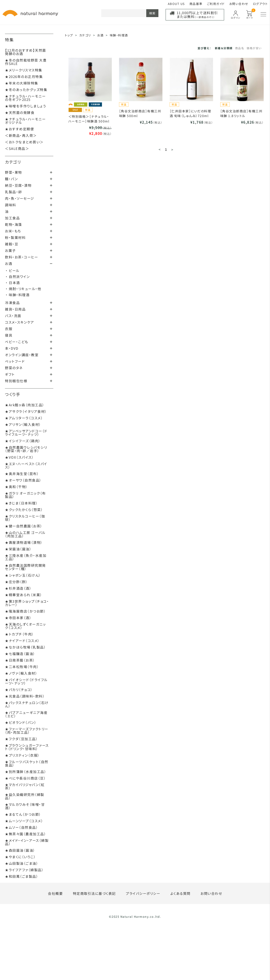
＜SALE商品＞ (17, 148)
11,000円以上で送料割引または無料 (197, 15)
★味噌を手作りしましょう (25, 106)
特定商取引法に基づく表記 (94, 893)
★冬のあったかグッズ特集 (26, 90)
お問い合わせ (239, 4)
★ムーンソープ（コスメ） (24, 821)
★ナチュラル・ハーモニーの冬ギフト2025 (25, 98)
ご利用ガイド (216, 4)
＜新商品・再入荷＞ (21, 135)
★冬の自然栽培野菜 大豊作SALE (26, 62)
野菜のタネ (14, 368)
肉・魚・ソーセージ (20, 198)
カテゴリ (13, 162)
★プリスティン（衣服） (22, 755)
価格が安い (254, 48)
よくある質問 (180, 893)
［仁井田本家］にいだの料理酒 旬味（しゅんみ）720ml (190, 113)
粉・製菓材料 (15, 237)
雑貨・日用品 (15, 309)
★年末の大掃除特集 (22, 83)
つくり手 (13, 394)
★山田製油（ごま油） (22, 863)
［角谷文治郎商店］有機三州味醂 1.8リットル (241, 113)
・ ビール (13, 270)
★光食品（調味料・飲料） (25, 696)
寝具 (9, 335)
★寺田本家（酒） (18, 618)
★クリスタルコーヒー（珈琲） (25, 518)
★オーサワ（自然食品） (23, 480)
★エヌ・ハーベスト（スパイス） (26, 465)
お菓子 (10, 250)
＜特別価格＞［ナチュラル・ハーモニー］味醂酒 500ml (89, 119)
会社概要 (55, 893)
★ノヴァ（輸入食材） (21, 673)
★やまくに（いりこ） (20, 857)
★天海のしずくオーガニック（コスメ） (25, 626)
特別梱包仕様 (16, 381)
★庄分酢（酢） (16, 582)
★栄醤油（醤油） (18, 549)
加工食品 (12, 218)
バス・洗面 (13, 316)
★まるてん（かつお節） (23, 814)
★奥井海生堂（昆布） (22, 474)
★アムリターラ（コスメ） (24, 418)
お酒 (9, 263)
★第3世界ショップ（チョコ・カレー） (27, 603)
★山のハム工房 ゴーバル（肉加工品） (25, 534)
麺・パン (11, 179)
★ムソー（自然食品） (21, 827)
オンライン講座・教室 (22, 355)
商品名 (240, 48)
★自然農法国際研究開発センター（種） (25, 567)
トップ (69, 35)
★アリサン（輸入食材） (23, 424)
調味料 (11, 205)
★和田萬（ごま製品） (22, 876)
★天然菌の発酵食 (20, 112)
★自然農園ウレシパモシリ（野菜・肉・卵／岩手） (26, 449)
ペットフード (15, 361)
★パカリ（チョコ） (19, 690)
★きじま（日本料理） (21, 503)
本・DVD (12, 348)
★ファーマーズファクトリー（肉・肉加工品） (27, 731)
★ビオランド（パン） (21, 722)
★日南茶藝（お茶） (20, 660)
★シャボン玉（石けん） (23, 575)
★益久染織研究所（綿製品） (25, 796)
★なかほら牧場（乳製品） (25, 647)
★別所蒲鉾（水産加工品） (26, 772)
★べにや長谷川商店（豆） (25, 778)
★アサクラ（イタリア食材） (26, 411)
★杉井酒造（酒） (18, 588)
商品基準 (196, 4)
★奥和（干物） (16, 487)
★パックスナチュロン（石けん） (27, 704)
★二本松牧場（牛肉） (22, 667)
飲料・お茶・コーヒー (21, 257)
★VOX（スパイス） (19, 457)
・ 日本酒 (13, 283)
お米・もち (13, 231)
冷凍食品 (12, 303)
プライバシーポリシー (143, 893)
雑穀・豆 (12, 244)
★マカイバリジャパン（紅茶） (25, 786)
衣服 (9, 329)
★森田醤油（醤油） (20, 850)
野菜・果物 (13, 172)
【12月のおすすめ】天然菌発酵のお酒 (26, 52)
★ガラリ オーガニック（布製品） (25, 495)
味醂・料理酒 (119, 35)
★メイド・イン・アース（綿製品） (27, 842)
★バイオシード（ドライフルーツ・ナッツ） (26, 681)
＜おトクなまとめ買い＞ (24, 142)
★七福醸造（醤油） (20, 654)
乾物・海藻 (13, 224)
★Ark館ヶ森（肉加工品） (25, 405)
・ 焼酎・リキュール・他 (23, 289)
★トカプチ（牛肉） (19, 634)
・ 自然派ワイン (18, 277)
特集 (9, 40)
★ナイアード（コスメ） (22, 641)
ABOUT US (176, 4)
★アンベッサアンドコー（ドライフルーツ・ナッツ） (26, 433)
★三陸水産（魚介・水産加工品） (26, 557)
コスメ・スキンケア (20, 322)
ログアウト (260, 4)
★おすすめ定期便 (19, 129)
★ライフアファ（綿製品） (24, 870)
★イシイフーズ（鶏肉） (23, 441)
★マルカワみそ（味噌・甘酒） (25, 806)
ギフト (10, 374)
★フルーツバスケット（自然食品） (27, 763)
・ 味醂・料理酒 (18, 295)
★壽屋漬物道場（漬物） (24, 542)
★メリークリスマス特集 (24, 70)
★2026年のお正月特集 (24, 77)
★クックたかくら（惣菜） (24, 510)
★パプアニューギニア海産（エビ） (26, 714)
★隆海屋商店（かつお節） (25, 611)
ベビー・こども (17, 342)
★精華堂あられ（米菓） (24, 595)
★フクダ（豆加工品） (21, 739)
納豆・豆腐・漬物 (18, 185)
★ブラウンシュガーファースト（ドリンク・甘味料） (27, 747)
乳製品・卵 (13, 192)
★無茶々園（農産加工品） (26, 834)
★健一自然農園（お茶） (24, 526)
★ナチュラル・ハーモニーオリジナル (25, 121)
